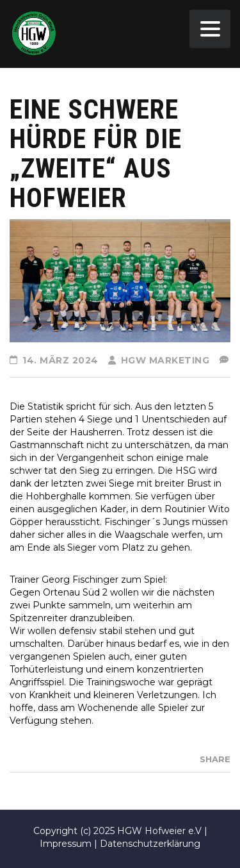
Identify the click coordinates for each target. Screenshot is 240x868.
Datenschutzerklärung (150, 844)
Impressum (66, 844)
